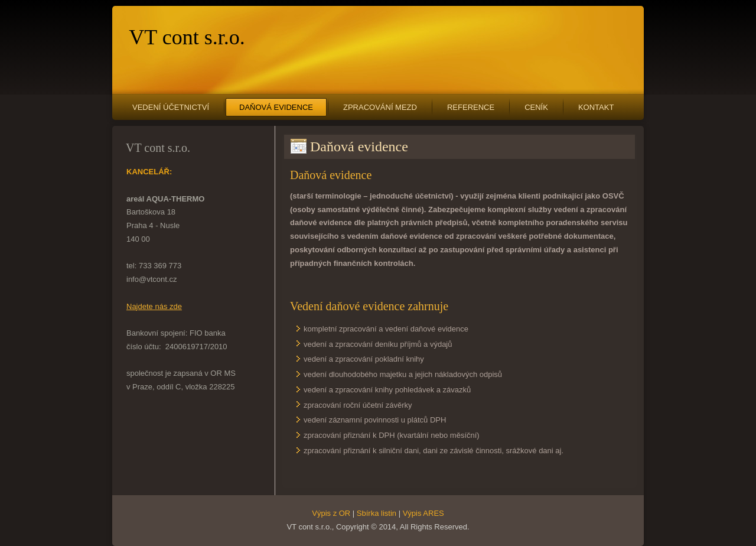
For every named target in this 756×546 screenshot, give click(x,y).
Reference (471, 107)
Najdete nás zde (154, 306)
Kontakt (596, 107)
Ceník (536, 107)
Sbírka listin (377, 513)
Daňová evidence (276, 107)
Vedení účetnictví (171, 107)
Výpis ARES (423, 513)
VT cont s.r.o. (187, 37)
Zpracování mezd (380, 107)
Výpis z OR (331, 513)
